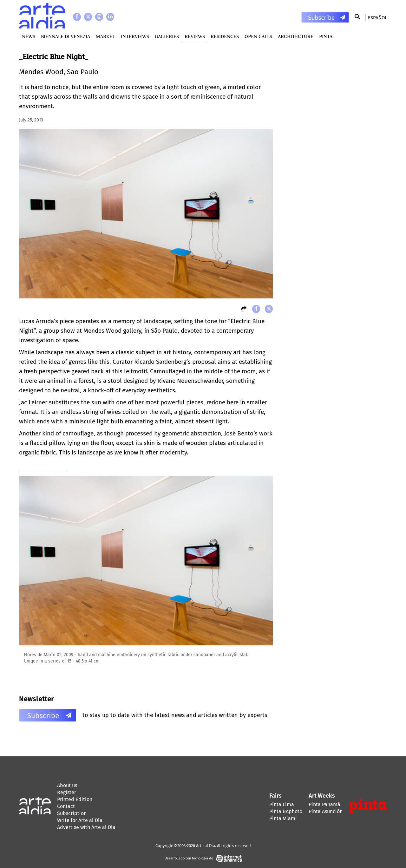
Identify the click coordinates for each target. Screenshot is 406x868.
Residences (225, 36)
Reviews (195, 36)
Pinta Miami (283, 818)
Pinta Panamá (324, 804)
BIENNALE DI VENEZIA (65, 36)
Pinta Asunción (326, 811)
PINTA (326, 36)
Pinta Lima (282, 804)
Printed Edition (75, 799)
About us (67, 785)
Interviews (135, 36)
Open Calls (258, 36)
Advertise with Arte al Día (86, 827)
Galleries (167, 36)
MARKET (105, 36)
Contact (66, 806)
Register (67, 792)
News (29, 36)
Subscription (72, 813)
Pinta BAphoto (286, 811)
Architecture (296, 36)
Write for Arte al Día (80, 820)
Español (377, 18)
